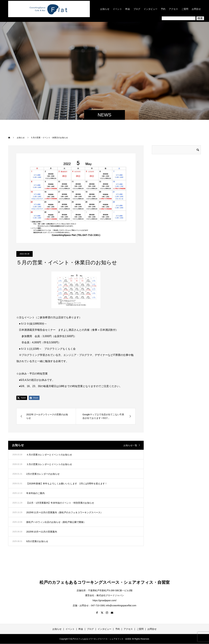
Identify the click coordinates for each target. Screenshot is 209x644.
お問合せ (196, 9)
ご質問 (185, 9)
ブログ (137, 9)
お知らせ (105, 9)
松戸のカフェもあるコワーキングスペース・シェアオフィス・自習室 (105, 582)
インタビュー (151, 9)
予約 (163, 9)
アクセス (173, 9)
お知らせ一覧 (130, 445)
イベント (117, 9)
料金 (128, 9)
